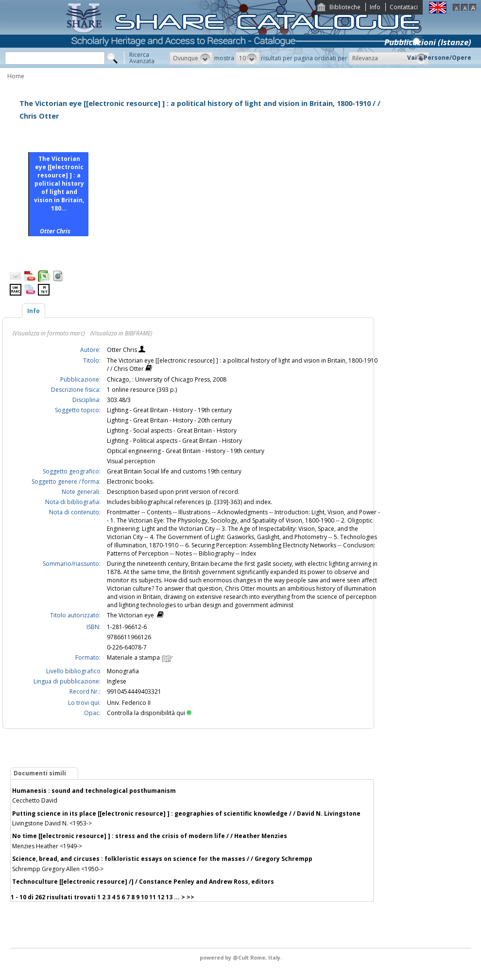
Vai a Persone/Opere (439, 58)
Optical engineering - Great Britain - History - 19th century (186, 451)
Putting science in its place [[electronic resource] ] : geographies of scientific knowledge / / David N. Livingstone (186, 814)
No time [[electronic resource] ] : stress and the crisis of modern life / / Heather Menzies (150, 836)
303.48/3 (119, 400)
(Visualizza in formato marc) (49, 333)
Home (16, 76)
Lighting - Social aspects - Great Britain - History (172, 430)
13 (169, 897)
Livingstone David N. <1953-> (52, 823)
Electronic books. (130, 481)
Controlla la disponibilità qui (149, 713)
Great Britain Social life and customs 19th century (174, 471)
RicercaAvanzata (142, 58)
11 (153, 897)
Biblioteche (345, 7)
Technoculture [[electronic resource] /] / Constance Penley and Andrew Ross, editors (143, 882)
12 (161, 897)
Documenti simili (40, 773)
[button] (191, 58)
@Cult (241, 957)
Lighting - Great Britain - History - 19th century (169, 410)
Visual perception (131, 461)
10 (144, 897)
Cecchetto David (35, 800)
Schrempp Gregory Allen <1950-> (58, 869)
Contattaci (404, 7)
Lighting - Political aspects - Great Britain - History (174, 441)
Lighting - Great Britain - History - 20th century (169, 420)
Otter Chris (123, 350)
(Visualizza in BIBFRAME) (121, 333)
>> (190, 897)
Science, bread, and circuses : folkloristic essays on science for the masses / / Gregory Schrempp (162, 859)
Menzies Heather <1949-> (47, 846)
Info (375, 7)
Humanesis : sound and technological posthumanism (94, 791)
